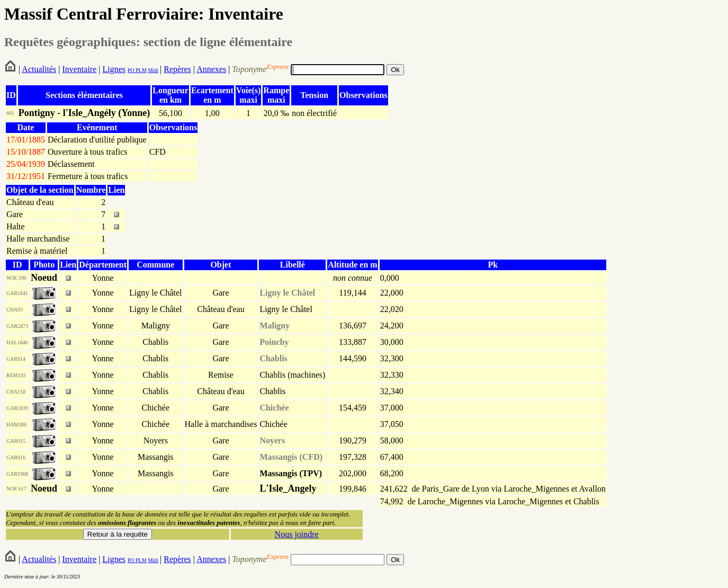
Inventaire (79, 69)
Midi (153, 70)
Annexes (211, 69)
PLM (141, 70)
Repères (177, 69)
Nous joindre (297, 534)
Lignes (114, 69)
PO (131, 70)
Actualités (39, 69)
